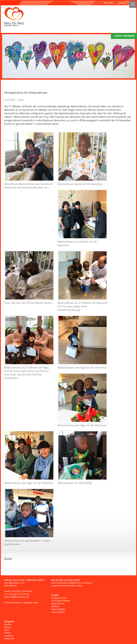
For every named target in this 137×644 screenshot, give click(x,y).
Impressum (9, 636)
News (7, 630)
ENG (111, 3)
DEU (106, 3)
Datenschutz (9, 639)
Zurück (8, 559)
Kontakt (8, 633)
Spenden (122, 3)
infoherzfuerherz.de (19, 597)
